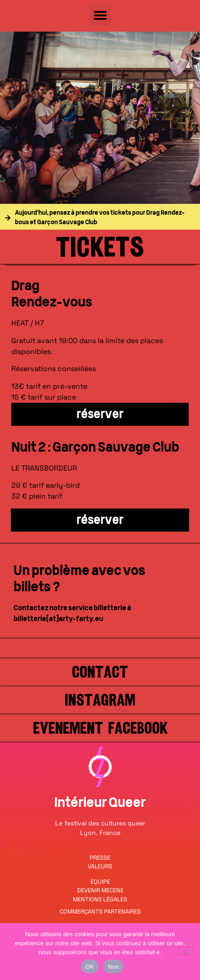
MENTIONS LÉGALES (100, 899)
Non (113, 967)
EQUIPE (100, 882)
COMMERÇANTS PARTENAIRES (100, 912)
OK (90, 967)
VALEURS (100, 866)
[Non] (186, 951)
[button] (100, 15)
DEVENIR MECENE (100, 890)
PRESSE (100, 858)
